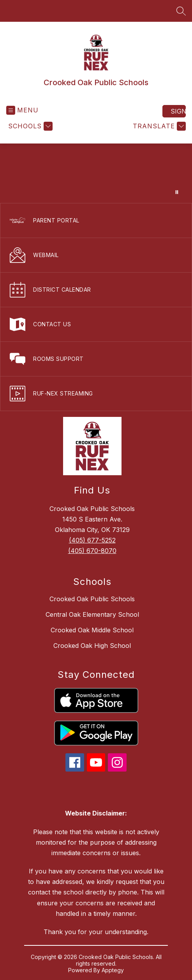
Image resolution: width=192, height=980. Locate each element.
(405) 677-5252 (92, 540)
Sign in (178, 111)
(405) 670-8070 (92, 551)
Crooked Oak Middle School (92, 630)
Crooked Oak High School (92, 646)
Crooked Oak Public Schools (92, 599)
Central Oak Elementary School (92, 614)
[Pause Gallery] (177, 192)
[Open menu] (22, 110)
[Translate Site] (158, 126)
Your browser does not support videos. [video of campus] (96, 173)
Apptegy (113, 970)
